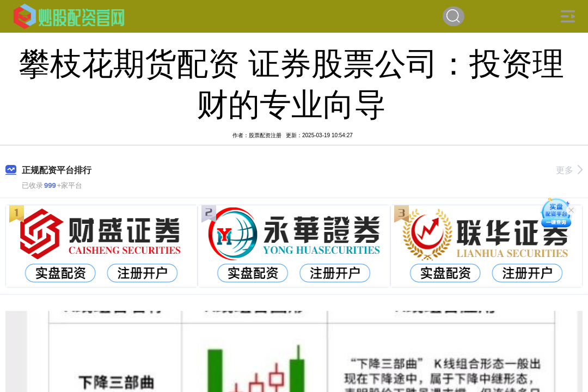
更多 (569, 170)
